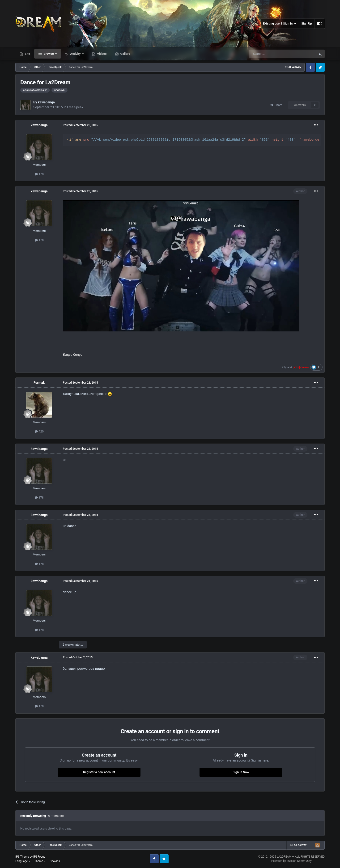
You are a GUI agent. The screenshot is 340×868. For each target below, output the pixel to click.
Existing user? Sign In (280, 24)
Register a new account (99, 772)
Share (276, 105)
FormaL (39, 383)
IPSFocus (39, 857)
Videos (102, 54)
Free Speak (75, 107)
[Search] (272, 54)
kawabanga (46, 102)
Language (23, 861)
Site (27, 54)
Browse (49, 54)
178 (39, 174)
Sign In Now (241, 772)
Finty (284, 367)
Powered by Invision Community (291, 861)
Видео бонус (72, 355)
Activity (75, 54)
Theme (40, 861)
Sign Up (307, 23)
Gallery (125, 54)
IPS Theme (22, 857)
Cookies (55, 861)
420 (39, 431)
